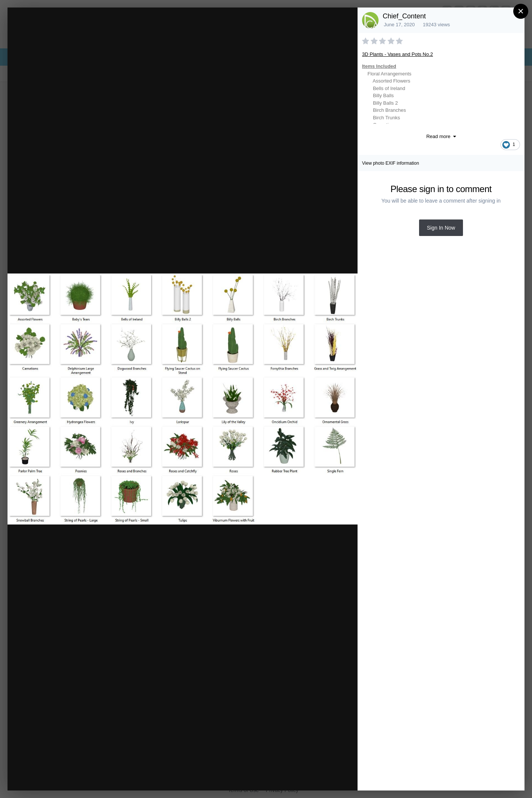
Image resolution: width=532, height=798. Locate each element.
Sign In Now (441, 228)
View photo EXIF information (391, 163)
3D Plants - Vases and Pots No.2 (397, 54)
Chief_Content (404, 16)
